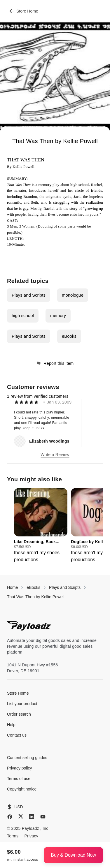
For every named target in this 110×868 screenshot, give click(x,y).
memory (58, 315)
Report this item (55, 363)
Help (11, 725)
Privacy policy (20, 768)
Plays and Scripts (29, 295)
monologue (73, 295)
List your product (22, 704)
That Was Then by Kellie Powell (36, 597)
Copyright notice (22, 789)
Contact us (17, 735)
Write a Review (55, 455)
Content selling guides (27, 758)
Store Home (24, 11)
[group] (41, 526)
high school (23, 315)
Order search (19, 714)
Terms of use (19, 779)
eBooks (69, 336)
